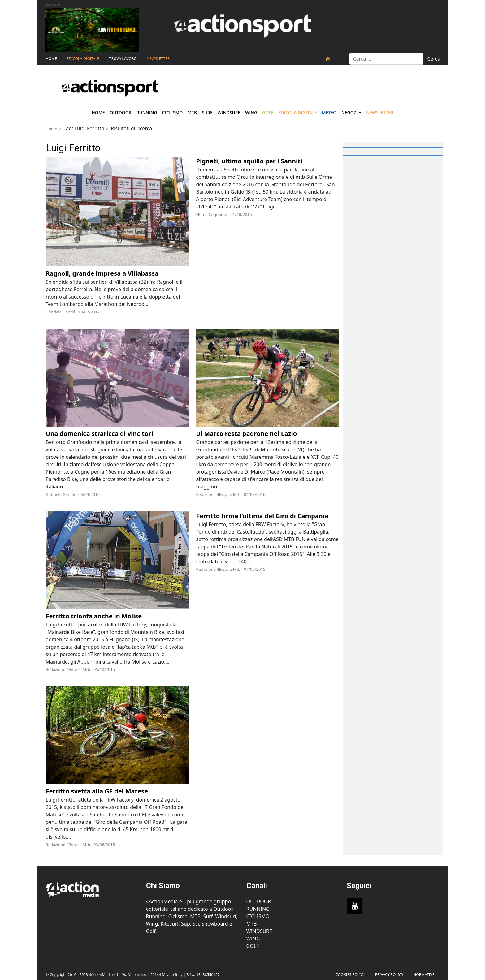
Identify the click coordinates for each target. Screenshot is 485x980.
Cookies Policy (350, 975)
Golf (253, 946)
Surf (207, 112)
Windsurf (229, 112)
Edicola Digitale (83, 59)
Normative (424, 975)
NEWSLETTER (158, 59)
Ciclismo (173, 112)
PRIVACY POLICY (389, 975)
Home (51, 59)
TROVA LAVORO (123, 59)
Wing (251, 112)
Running (147, 112)
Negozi (350, 112)
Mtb (192, 112)
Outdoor (120, 112)
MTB (252, 924)
